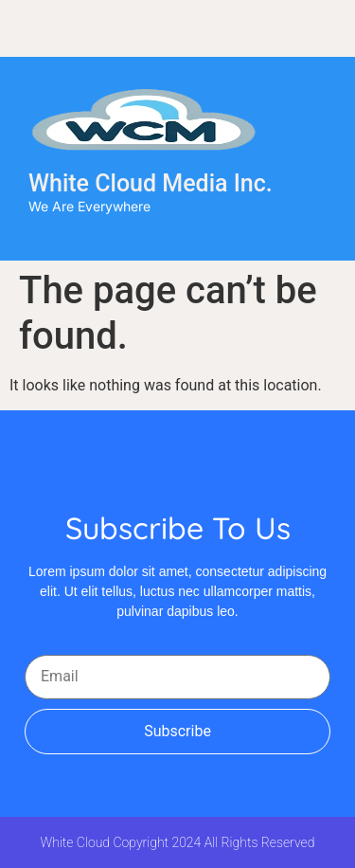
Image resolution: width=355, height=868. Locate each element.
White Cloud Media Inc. (151, 183)
